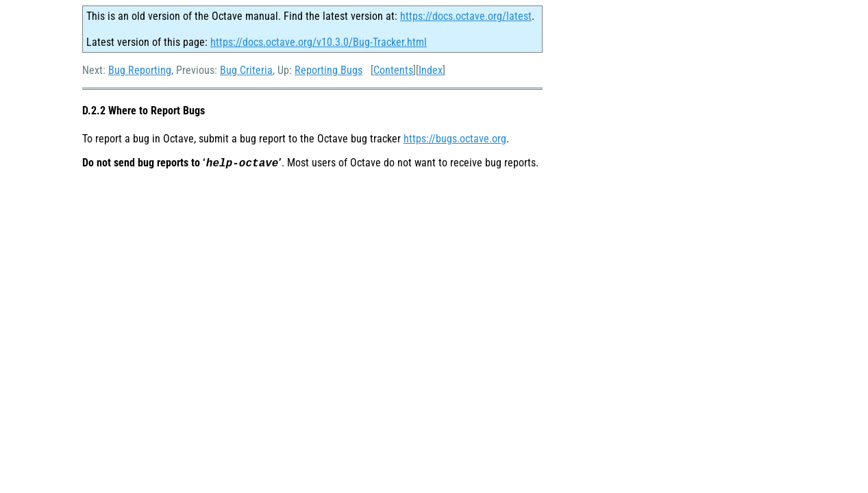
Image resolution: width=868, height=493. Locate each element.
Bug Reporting (140, 70)
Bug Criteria (246, 70)
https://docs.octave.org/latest (466, 16)
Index (431, 70)
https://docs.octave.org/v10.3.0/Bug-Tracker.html (319, 42)
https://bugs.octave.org (455, 139)
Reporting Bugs (328, 70)
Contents (393, 70)
